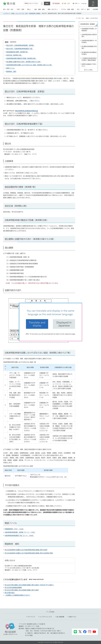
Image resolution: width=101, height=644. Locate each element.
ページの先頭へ (50, 612)
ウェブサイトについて (46, 617)
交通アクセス (72, 617)
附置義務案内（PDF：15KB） (14, 529)
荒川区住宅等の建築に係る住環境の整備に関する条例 (22, 590)
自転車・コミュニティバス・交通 (19, 13)
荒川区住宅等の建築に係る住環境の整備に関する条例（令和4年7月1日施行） (29, 585)
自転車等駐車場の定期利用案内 (89, 36)
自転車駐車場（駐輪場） (35, 13)
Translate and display (37, 324)
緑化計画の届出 (10, 593)
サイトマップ (31, 617)
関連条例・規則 (11, 72)
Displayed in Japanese (64, 324)
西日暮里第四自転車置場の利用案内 (89, 53)
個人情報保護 (60, 617)
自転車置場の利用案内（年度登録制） (89, 30)
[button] (56, 3)
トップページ (6, 13)
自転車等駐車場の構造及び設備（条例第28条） (21, 58)
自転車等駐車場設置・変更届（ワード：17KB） (20, 532)
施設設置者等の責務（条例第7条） (17, 52)
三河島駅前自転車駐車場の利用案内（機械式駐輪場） (89, 59)
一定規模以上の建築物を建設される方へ (17, 595)
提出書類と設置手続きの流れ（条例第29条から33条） (24, 62)
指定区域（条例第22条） (14, 55)
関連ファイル (10, 68)
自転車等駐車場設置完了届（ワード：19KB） (19, 536)
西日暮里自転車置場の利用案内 (89, 47)
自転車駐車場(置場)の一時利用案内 (89, 41)
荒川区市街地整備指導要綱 (13, 588)
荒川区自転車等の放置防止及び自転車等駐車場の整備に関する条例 (26, 550)
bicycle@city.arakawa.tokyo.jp (27, 111)
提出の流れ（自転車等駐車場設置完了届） (20, 49)
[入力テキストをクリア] (42, 3)
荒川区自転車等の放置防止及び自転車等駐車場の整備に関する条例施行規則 (29, 553)
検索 (47, 3)
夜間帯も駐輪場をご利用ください (89, 65)
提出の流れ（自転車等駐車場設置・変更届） (20, 45)
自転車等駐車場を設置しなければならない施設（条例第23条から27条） (29, 65)
